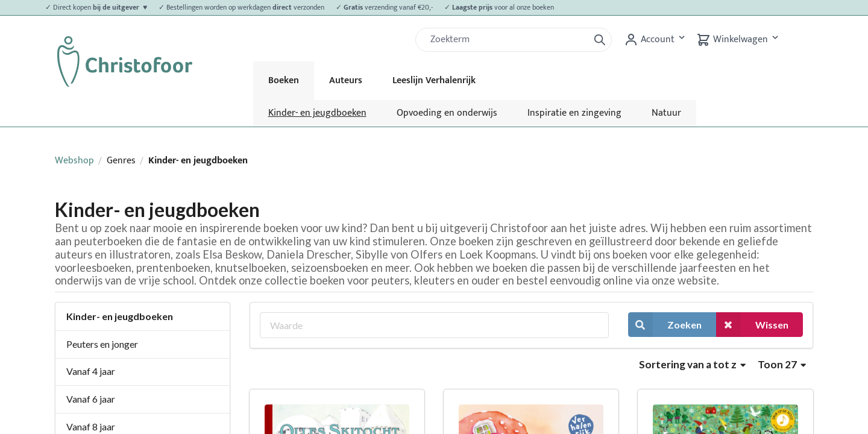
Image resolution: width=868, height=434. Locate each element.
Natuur (666, 113)
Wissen (752, 325)
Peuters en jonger (102, 344)
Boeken (284, 80)
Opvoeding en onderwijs (447, 113)
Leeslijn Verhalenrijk (434, 80)
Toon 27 (782, 364)
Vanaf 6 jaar (91, 399)
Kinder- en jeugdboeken (317, 113)
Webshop (74, 161)
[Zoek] (507, 40)
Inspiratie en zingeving (574, 113)
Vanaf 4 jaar (91, 371)
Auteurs (346, 80)
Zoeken (665, 325)
